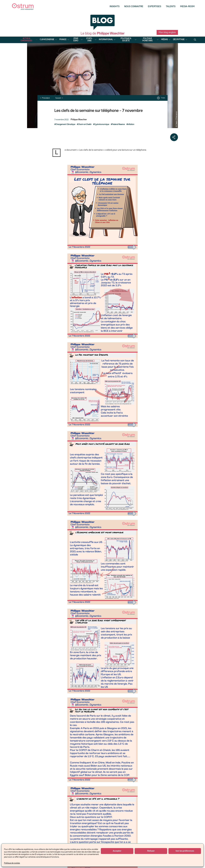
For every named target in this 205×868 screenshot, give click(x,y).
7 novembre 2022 (61, 120)
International (106, 40)
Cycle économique (102, 124)
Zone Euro (76, 40)
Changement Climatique (65, 124)
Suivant (59, 98)
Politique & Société (126, 40)
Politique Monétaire (147, 40)
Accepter (117, 851)
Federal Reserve (118, 124)
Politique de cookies (12, 863)
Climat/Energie (47, 40)
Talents (171, 7)
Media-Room (187, 7)
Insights (115, 7)
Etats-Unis (89, 40)
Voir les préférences (185, 851)
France (63, 40)
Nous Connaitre (134, 7)
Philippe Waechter (79, 120)
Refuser (151, 851)
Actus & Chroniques (26, 40)
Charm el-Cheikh (85, 124)
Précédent (45, 98)
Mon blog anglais (167, 32)
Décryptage (179, 40)
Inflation (131, 124)
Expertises (155, 7)
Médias (165, 40)
